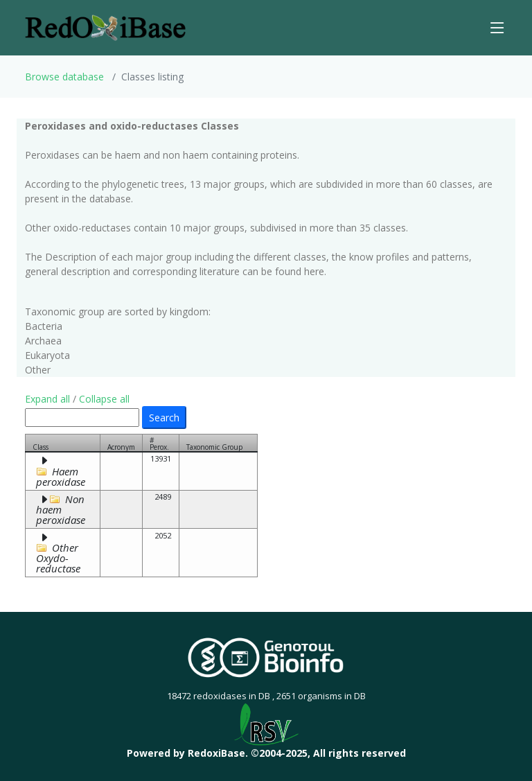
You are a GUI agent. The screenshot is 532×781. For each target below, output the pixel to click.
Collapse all (104, 399)
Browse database (64, 77)
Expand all (47, 399)
